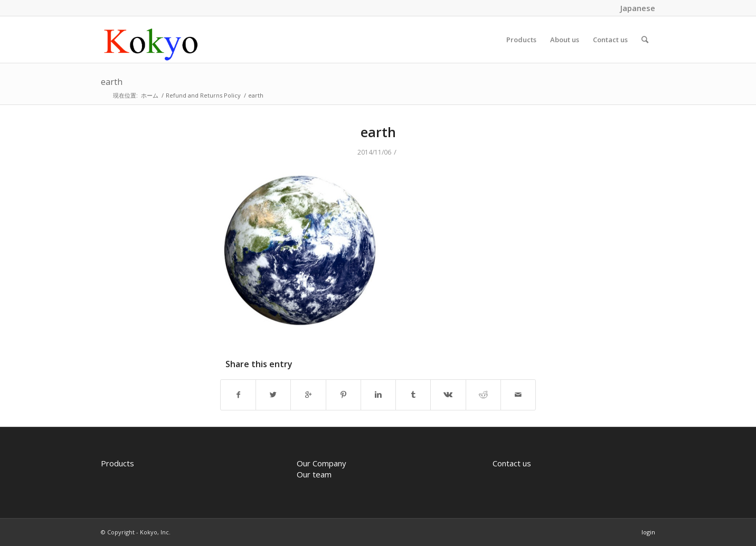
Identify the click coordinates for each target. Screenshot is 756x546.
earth (112, 82)
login (648, 532)
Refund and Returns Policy (203, 95)
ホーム (150, 95)
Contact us (512, 463)
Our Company (322, 463)
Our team (314, 474)
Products (117, 463)
